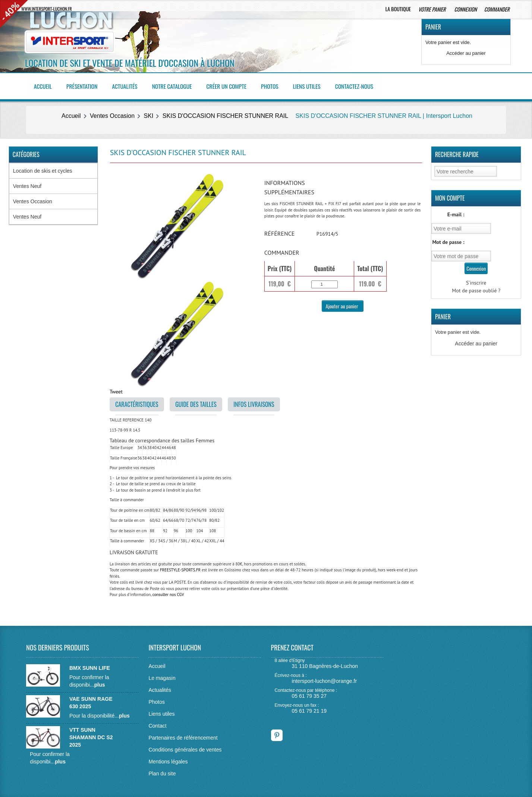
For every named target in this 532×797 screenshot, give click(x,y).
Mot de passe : (448, 240)
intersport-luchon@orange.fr (325, 680)
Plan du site (162, 772)
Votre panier (432, 9)
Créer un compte (231, 85)
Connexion (465, 9)
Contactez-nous (361, 85)
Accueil (44, 85)
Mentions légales (168, 760)
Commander (498, 9)
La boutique (398, 9)
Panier (433, 27)
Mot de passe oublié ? (476, 289)
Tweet (116, 390)
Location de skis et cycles (43, 169)
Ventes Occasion (112, 114)
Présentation (84, 85)
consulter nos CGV (168, 593)
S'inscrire (476, 281)
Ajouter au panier (343, 304)
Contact (157, 724)
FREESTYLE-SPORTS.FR (180, 568)
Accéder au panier (466, 53)
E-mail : (456, 213)
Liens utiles (312, 85)
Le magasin (162, 676)
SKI (149, 114)
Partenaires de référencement (183, 736)
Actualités (127, 85)
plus (100, 683)
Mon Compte (450, 197)
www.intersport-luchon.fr (47, 9)
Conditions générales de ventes (185, 748)
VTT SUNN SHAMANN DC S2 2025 (91, 735)
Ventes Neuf (27, 185)
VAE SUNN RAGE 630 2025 (91, 701)
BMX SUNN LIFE (90, 666)
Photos (275, 85)
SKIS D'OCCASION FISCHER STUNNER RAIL (225, 114)
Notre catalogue (175, 85)
